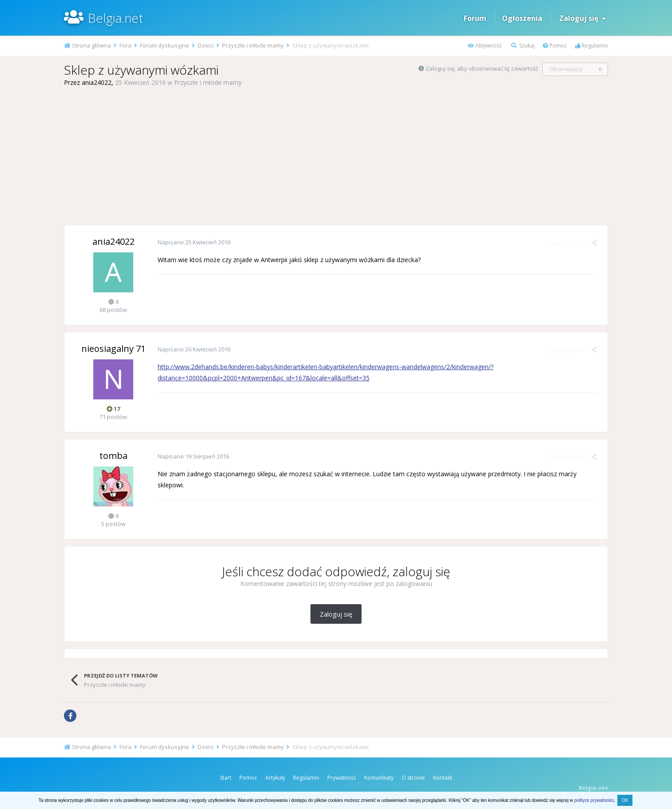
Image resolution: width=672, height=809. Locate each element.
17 (113, 409)
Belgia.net (115, 18)
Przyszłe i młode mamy (208, 82)
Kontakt (443, 778)
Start (226, 778)
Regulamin (592, 46)
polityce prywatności (594, 800)
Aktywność (485, 46)
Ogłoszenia (522, 18)
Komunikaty (379, 778)
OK (625, 800)
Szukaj (523, 46)
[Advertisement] (336, 156)
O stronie (413, 778)
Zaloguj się (583, 18)
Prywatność (342, 778)
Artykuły (275, 778)
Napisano (194, 242)
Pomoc (555, 46)
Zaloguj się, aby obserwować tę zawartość (482, 68)
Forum (475, 18)
